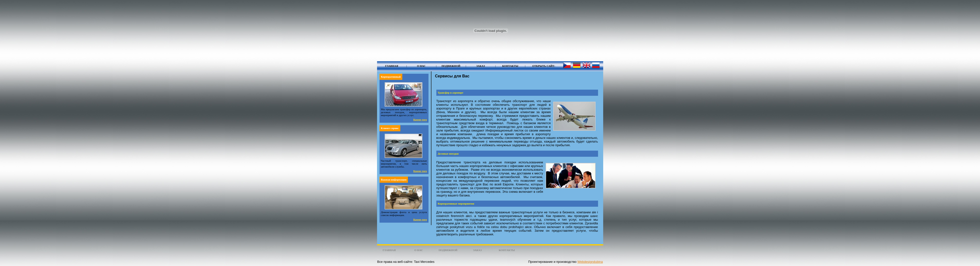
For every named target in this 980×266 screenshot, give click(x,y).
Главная (392, 66)
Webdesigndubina (590, 262)
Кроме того (420, 120)
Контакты (510, 66)
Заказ (481, 66)
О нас (421, 66)
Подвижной (451, 66)
